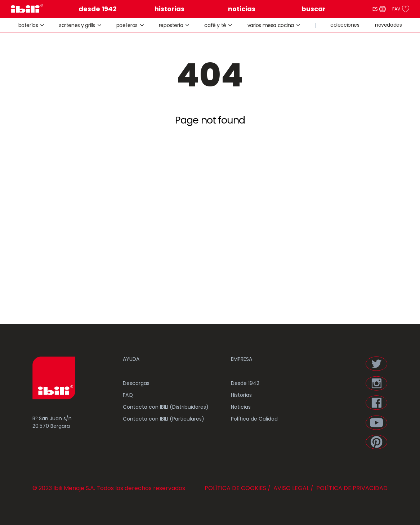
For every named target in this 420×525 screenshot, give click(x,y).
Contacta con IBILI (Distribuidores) (166, 407)
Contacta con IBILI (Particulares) (164, 419)
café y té (218, 25)
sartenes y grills (80, 25)
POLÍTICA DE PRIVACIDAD (351, 488)
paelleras (130, 25)
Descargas (136, 383)
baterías (31, 25)
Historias (241, 395)
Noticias (241, 407)
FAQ (128, 395)
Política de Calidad (254, 419)
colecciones (345, 25)
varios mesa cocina (274, 25)
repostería (174, 25)
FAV (401, 9)
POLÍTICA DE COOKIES (235, 488)
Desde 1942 (245, 383)
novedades (388, 25)
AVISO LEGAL (291, 488)
